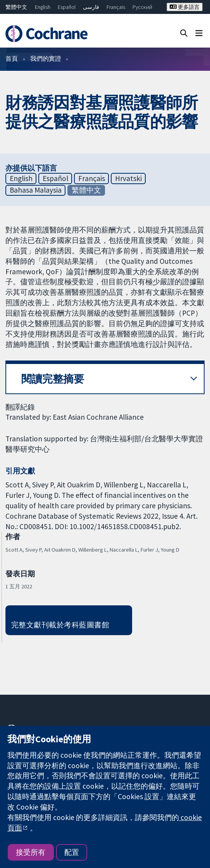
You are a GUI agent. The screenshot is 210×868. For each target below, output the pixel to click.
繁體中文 (16, 7)
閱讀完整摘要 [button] (53, 379)
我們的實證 (46, 58)
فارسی (91, 7)
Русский (142, 7)
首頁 (12, 58)
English (43, 7)
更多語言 (185, 7)
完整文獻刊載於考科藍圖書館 (60, 625)
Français (116, 7)
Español (67, 7)
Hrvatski (128, 178)
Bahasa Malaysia (36, 190)
